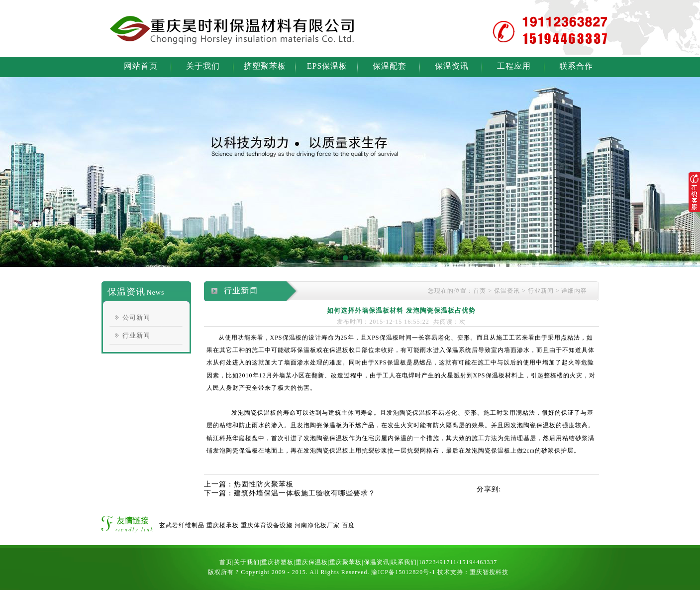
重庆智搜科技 (489, 572)
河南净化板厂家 (317, 525)
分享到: (489, 489)
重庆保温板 (312, 562)
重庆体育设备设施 (267, 525)
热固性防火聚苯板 (264, 484)
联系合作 (576, 66)
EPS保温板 (327, 66)
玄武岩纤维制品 (182, 525)
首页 (480, 291)
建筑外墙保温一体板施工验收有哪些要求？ (305, 493)
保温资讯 (452, 66)
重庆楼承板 (223, 525)
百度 (348, 525)
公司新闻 (136, 317)
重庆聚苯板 (346, 562)
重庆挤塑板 (277, 562)
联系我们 (404, 562)
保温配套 (390, 66)
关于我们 (203, 66)
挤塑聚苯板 (265, 66)
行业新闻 (136, 335)
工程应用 (514, 66)
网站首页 (141, 66)
